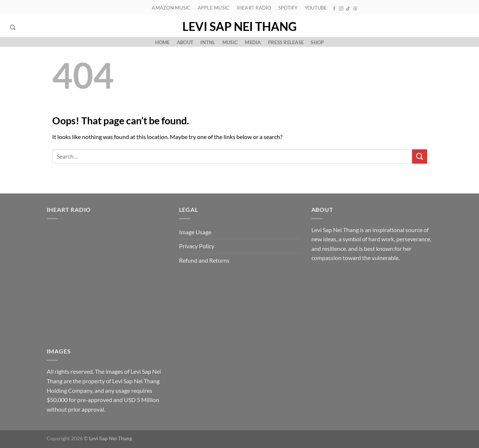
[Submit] (419, 157)
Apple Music (214, 8)
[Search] (13, 28)
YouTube (316, 8)
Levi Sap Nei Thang (239, 26)
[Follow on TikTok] (348, 9)
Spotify (288, 8)
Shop (317, 42)
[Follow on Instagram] (341, 9)
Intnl (208, 42)
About (185, 42)
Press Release (286, 42)
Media (253, 42)
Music (230, 42)
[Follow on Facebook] (334, 9)
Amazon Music (171, 8)
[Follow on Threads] (355, 9)
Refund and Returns (204, 260)
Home (162, 42)
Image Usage (195, 232)
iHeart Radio (254, 8)
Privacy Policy (197, 246)
